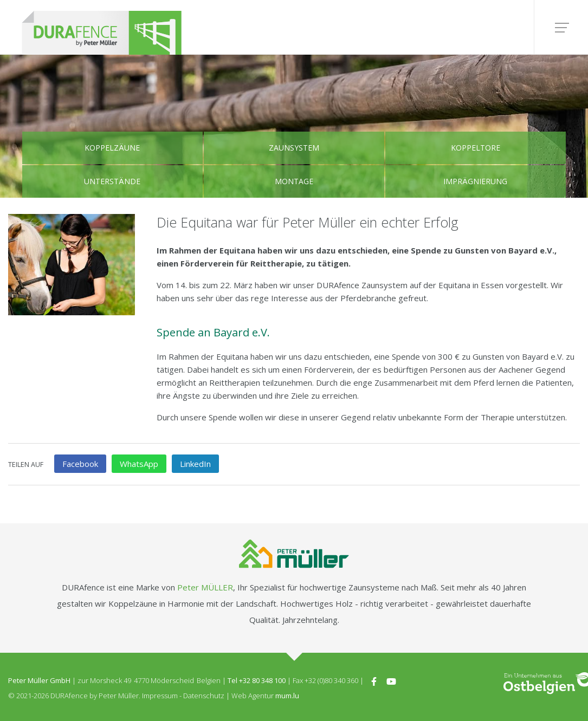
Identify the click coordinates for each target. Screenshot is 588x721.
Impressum (160, 696)
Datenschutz (204, 696)
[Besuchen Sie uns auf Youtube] (391, 680)
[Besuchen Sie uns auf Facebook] (374, 680)
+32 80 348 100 (262, 680)
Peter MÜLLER (205, 587)
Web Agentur (253, 696)
